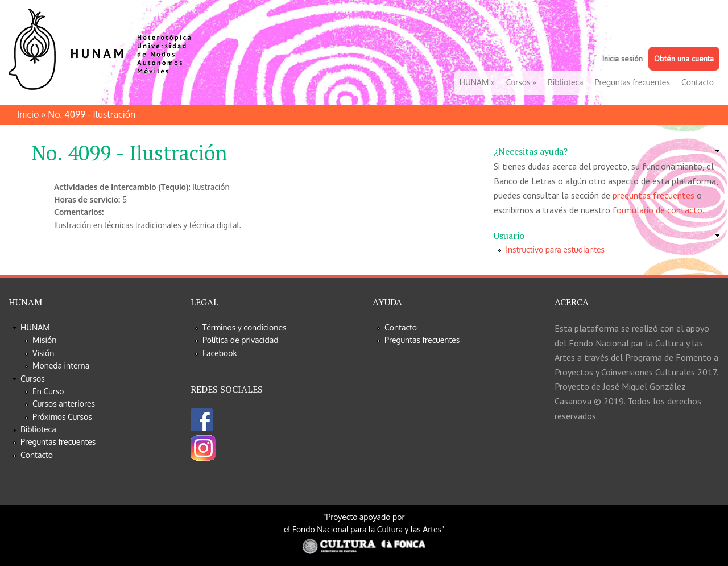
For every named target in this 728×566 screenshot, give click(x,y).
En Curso (48, 391)
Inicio (28, 114)
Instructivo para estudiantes (555, 249)
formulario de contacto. (658, 210)
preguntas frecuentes (653, 195)
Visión (43, 353)
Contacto (698, 82)
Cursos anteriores (64, 404)
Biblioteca (566, 82)
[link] (607, 152)
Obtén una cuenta (684, 59)
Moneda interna (61, 365)
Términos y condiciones (245, 327)
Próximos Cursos (62, 417)
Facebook (220, 353)
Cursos (521, 82)
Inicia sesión (622, 59)
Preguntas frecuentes (632, 82)
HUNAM (477, 82)
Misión (44, 340)
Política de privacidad (241, 340)
